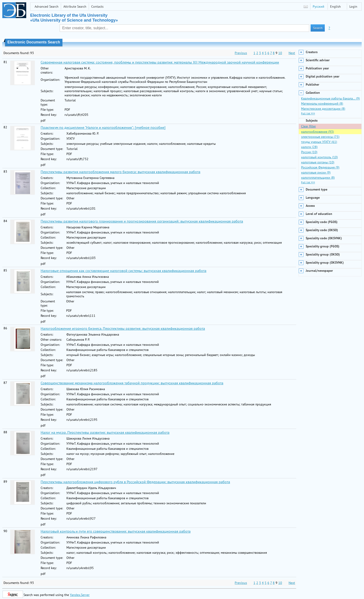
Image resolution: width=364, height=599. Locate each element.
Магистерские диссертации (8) (323, 109)
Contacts (97, 6)
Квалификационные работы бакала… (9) (330, 98)
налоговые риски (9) (316, 172)
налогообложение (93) (317, 132)
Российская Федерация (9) (320, 167)
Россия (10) (309, 152)
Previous (241, 53)
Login (353, 6)
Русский (318, 6)
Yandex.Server (80, 595)
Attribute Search (75, 6)
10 (280, 53)
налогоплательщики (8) (318, 178)
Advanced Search (47, 6)
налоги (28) (309, 147)
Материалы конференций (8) (322, 104)
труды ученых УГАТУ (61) (319, 142)
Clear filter (309, 126)
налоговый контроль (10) (319, 157)
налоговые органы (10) (318, 162)
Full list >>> (308, 113)
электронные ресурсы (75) (320, 137)
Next (292, 53)
